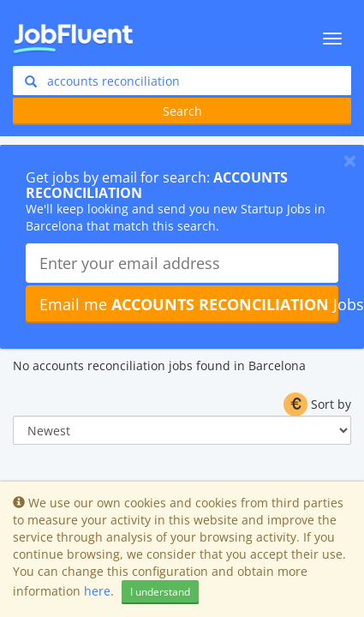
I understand (160, 592)
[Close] (350, 160)
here (97, 591)
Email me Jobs (189, 304)
